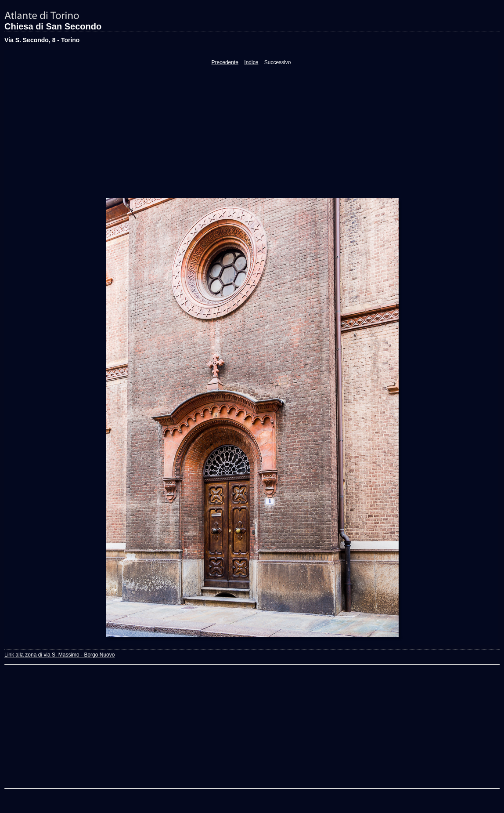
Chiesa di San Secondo (53, 26)
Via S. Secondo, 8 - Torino (42, 40)
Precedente (225, 62)
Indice (251, 62)
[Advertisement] (251, 131)
